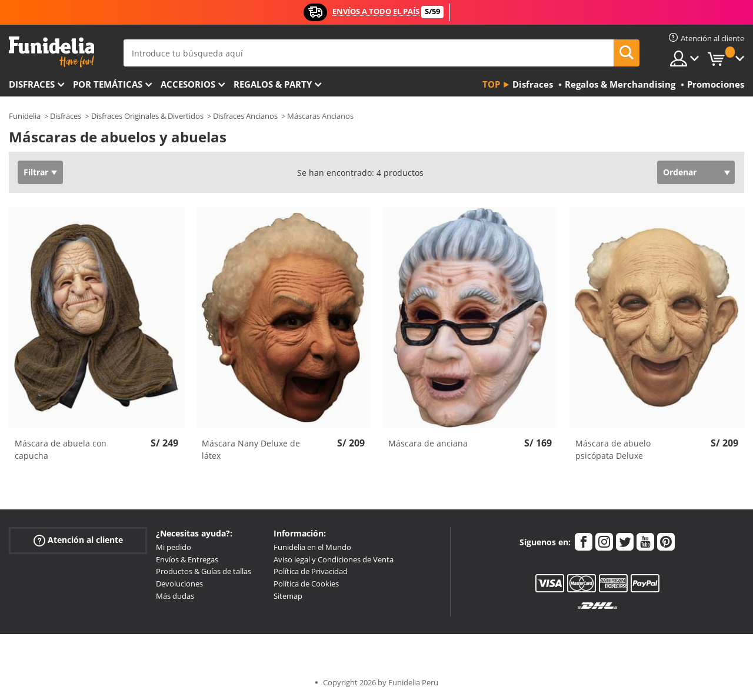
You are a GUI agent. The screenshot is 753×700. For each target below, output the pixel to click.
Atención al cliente (78, 540)
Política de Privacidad (311, 571)
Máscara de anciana (428, 443)
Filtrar (36, 172)
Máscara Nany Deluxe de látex (251, 449)
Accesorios (188, 84)
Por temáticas (108, 84)
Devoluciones (179, 584)
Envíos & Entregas (187, 559)
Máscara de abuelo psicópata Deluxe (613, 449)
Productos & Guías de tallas (204, 571)
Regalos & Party (273, 84)
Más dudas (175, 596)
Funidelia (25, 116)
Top (491, 84)
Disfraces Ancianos (245, 116)
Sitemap (288, 596)
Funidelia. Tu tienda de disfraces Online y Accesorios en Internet (51, 52)
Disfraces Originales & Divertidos (147, 116)
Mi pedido (174, 547)
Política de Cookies (306, 584)
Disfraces (32, 84)
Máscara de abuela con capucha (61, 449)
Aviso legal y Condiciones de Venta (334, 559)
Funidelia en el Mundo (312, 547)
